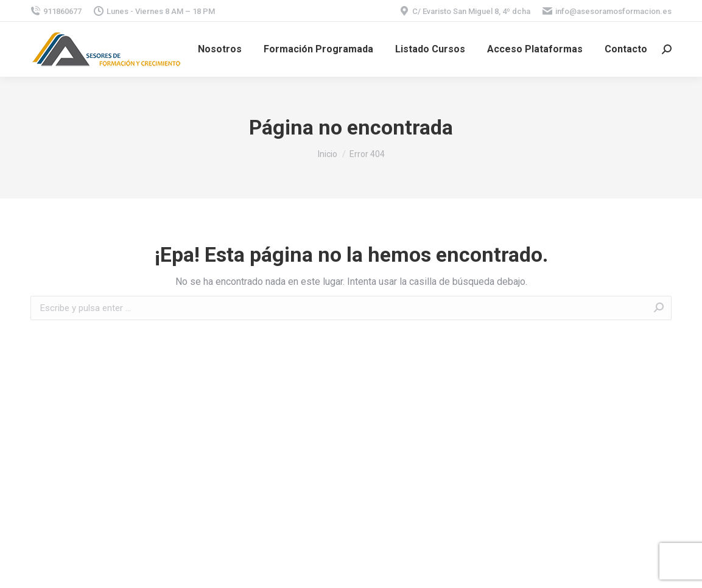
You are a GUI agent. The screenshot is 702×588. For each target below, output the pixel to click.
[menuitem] (220, 49)
